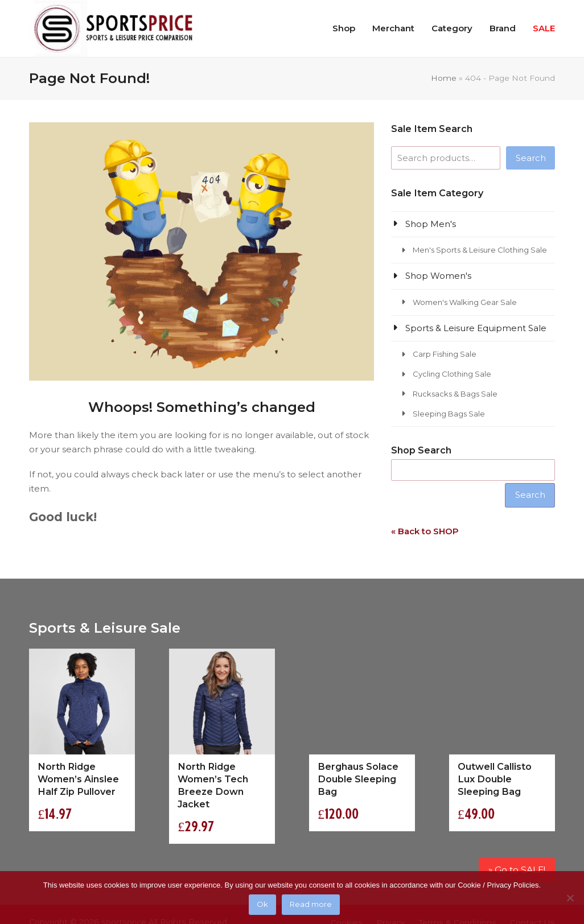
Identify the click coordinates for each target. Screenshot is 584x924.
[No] (570, 898)
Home (444, 78)
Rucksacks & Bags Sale (455, 394)
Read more (311, 905)
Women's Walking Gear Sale (465, 302)
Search (531, 158)
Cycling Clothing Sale (452, 374)
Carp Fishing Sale (445, 354)
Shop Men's (431, 224)
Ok (263, 905)
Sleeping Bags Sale (449, 414)
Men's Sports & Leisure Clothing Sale (480, 250)
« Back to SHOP (425, 531)
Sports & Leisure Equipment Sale (476, 328)
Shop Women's (438, 276)
